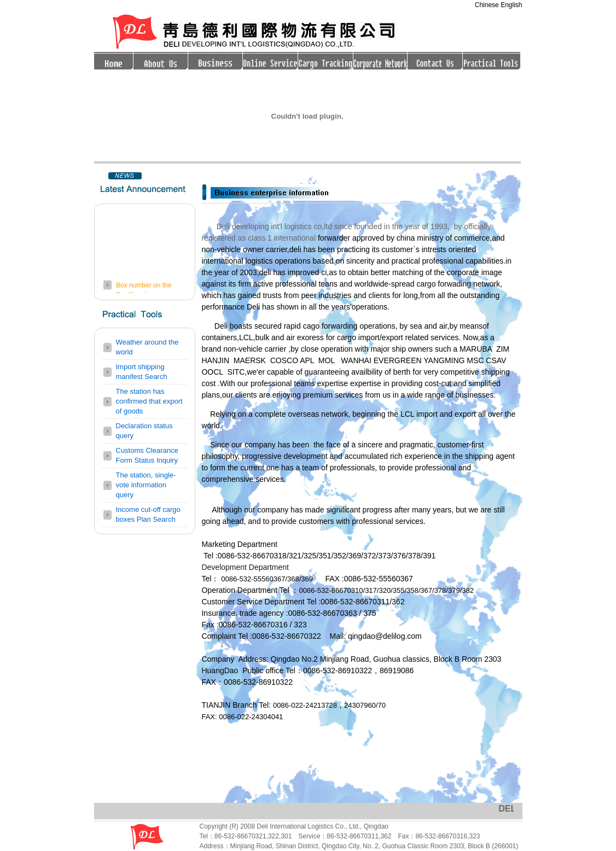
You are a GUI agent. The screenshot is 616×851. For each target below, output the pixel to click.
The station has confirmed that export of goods (149, 401)
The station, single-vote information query (146, 485)
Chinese (488, 5)
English (511, 5)
